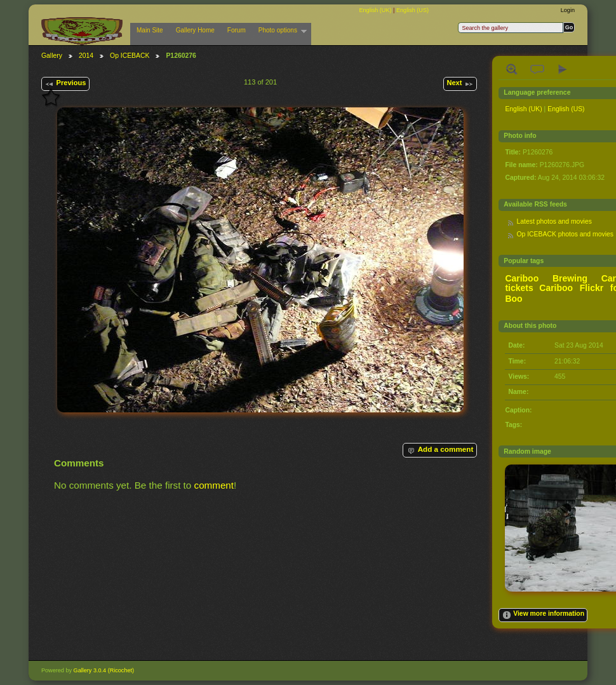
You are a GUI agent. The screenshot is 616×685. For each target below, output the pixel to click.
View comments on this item (537, 69)
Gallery (52, 56)
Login (568, 10)
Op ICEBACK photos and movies (565, 234)
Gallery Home (195, 30)
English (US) (412, 10)
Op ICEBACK (130, 56)
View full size (512, 69)
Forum (237, 30)
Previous (65, 84)
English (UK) (376, 10)
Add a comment (439, 450)
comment (214, 485)
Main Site (150, 30)
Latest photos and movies (554, 221)
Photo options (279, 31)
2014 (86, 56)
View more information (543, 615)
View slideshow (563, 69)
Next (460, 84)
